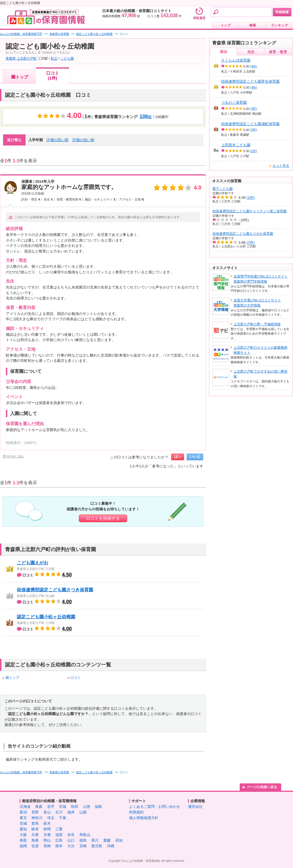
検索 (253, 25)
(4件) (254, 66)
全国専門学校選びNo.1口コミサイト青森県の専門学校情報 (261, 279)
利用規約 (136, 812)
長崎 (47, 846)
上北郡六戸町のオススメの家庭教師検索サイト (260, 350)
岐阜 (35, 829)
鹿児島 (97, 846)
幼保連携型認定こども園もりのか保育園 (243, 234)
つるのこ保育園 (234, 102)
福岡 (23, 846)
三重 (59, 829)
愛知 (23, 829)
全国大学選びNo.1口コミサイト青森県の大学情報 (257, 303)
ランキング (280, 25)
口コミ (75, 678)
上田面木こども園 (236, 145)
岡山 (47, 840)
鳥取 (23, 840)
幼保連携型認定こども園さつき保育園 (55, 590)
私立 (54, 58)
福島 (99, 807)
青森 (39, 807)
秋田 (75, 807)
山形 (87, 807)
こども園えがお (33, 563)
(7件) (251, 243)
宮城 (63, 807)
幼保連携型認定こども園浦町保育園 (250, 124)
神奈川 (37, 818)
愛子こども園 (223, 189)
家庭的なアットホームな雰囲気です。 (69, 187)
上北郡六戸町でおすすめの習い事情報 (260, 374)
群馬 (35, 823)
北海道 (25, 807)
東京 (23, 818)
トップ (226, 25)
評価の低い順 (83, 140)
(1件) (251, 198)
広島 (59, 840)
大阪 (23, 835)
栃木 (47, 823)
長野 (35, 812)
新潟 (23, 812)
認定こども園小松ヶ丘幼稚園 (46, 617)
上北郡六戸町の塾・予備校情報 (257, 324)
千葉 (63, 818)
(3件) (254, 109)
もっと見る (281, 166)
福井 (71, 812)
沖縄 (111, 846)
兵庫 (35, 835)
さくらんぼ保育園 (236, 60)
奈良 (71, 835)
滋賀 (59, 835)
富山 (47, 812)
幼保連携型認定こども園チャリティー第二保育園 (249, 211)
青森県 (11, 58)
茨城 (23, 823)
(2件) (254, 151)
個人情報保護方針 (144, 818)
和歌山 (85, 835)
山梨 (83, 812)
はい (178, 456)
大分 (71, 846)
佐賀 (35, 846)
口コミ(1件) (53, 75)
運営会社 (195, 807)
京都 (47, 835)
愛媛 (107, 840)
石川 (59, 812)
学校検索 (282, 12)
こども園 (67, 58)
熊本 (59, 846)
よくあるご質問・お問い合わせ (155, 807)
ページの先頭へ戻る (262, 787)
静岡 (47, 829)
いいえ (195, 456)
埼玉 (51, 818)
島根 (35, 840)
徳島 (83, 840)
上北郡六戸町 (27, 58)
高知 (119, 840)
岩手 (51, 807)
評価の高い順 (58, 140)
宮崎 (83, 846)
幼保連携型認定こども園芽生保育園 (250, 81)
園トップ (20, 77)
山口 (71, 840)
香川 (95, 840)
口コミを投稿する (103, 518)
